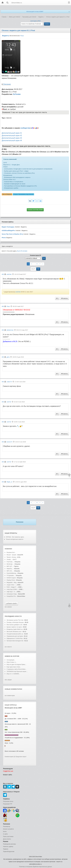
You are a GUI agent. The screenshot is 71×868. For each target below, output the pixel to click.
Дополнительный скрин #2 (12, 135)
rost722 (9, 402)
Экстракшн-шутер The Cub (15, 620)
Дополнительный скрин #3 (12, 138)
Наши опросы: (11, 705)
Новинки (8, 549)
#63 (3, 274)
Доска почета (7, 839)
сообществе (25, 128)
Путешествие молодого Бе (15, 641)
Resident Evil (11, 552)
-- (34, 264)
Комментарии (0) (10, 757)
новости (18, 616)
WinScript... (10, 564)
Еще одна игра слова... (14, 667)
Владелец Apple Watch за (15, 629)
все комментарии (10, 696)
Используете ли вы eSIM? (35, 12)
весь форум (8, 680)
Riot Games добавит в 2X (14, 625)
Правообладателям (9, 852)
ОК (38, 269)
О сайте (5, 834)
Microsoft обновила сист (14, 632)
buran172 (9, 442)
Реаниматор (7, 827)
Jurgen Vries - (11, 585)
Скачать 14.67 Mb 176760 (35, 210)
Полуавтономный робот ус (15, 634)
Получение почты (8, 801)
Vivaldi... (9, 559)
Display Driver (11, 580)
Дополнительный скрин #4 (12, 140)
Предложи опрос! (21, 757)
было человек (22, 251)
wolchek (9, 274)
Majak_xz (9, 482)
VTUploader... (11, 575)
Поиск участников (8, 837)
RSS (39, 21)
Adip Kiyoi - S (11, 592)
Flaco (22, 36)
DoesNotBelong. (12, 573)
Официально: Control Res (15, 638)
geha (8, 357)
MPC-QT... (10, 566)
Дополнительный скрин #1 (12, 133)
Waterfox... (10, 569)
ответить (65, 298)
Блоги (5, 832)
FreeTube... (10, 562)
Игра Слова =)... (12, 662)
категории (34, 21)
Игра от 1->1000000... (13, 674)
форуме (16, 656)
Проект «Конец (11, 557)
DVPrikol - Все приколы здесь (15, 537)
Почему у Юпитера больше (15, 622)
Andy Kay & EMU (12, 589)
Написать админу (8, 847)
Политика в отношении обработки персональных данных (35, 867)
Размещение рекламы (10, 844)
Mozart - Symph (11, 555)
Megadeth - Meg (12, 582)
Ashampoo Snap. (12, 594)
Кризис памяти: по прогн (14, 627)
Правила (6, 849)
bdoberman (10, 330)
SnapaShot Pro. (11, 596)
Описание (7, 84)
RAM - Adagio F (11, 587)
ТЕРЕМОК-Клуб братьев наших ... (17, 671)
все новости (8, 647)
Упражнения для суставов (15, 636)
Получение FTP (8, 804)
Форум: (23, 194)
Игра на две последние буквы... (16, 664)
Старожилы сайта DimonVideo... (17, 669)
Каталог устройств (8, 829)
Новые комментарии (13, 689)
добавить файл (12, 603)
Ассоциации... (11, 660)
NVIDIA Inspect (11, 578)
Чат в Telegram (7, 194)
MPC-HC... (10, 571)
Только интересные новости (15, 539)
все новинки (8, 607)
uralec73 (9, 382)
